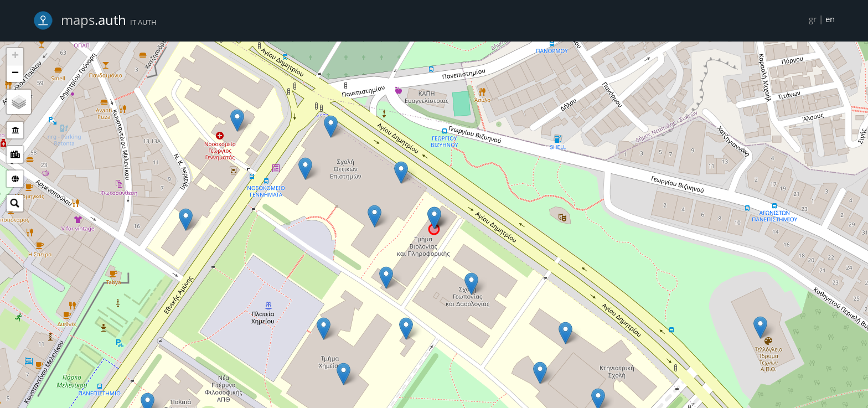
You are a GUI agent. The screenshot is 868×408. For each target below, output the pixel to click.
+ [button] (15, 56)
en (830, 19)
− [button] (15, 74)
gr (813, 19)
